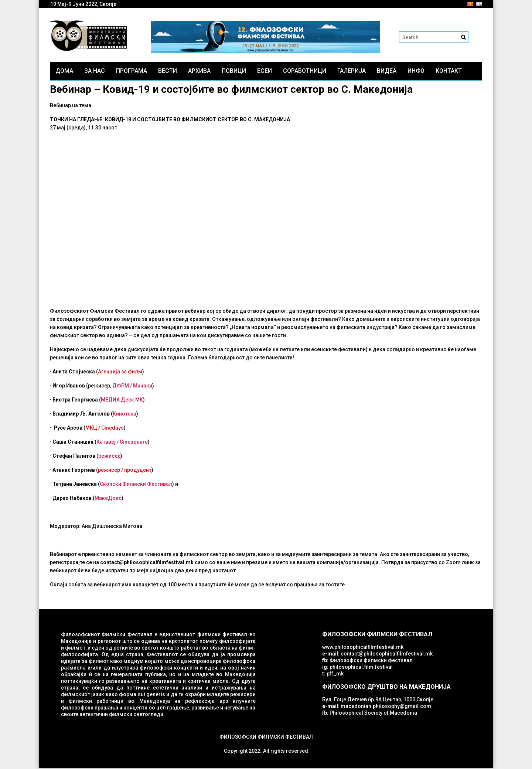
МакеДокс (108, 499)
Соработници (305, 72)
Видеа (387, 72)
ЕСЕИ (265, 72)
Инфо (416, 72)
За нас (95, 72)
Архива (199, 72)
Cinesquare (134, 443)
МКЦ (91, 428)
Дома (64, 72)
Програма (132, 72)
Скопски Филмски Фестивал (136, 485)
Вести (168, 72)
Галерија (352, 72)
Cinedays (112, 428)
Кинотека (125, 414)
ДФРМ (121, 386)
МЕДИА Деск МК (122, 400)
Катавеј (106, 443)
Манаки (143, 386)
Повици (234, 72)
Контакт (449, 72)
